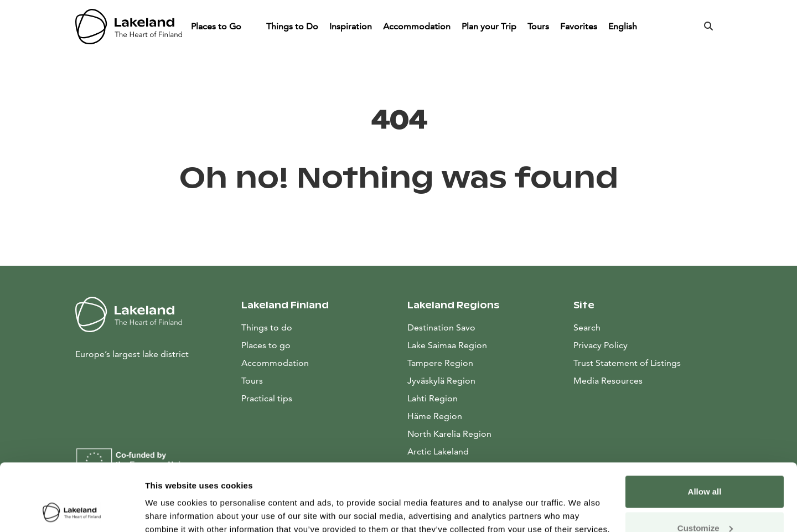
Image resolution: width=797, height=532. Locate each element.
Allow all (705, 429)
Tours (538, 26)
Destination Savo (441, 327)
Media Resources (648, 380)
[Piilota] (252, 27)
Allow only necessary (705, 501)
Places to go (266, 345)
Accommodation (417, 26)
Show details (171, 510)
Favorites (579, 26)
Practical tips (267, 398)
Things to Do (292, 26)
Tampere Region (440, 363)
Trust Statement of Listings (627, 363)
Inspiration (351, 26)
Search (587, 327)
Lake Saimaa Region (447, 345)
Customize (705, 465)
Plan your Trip (489, 26)
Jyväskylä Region (441, 381)
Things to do (267, 327)
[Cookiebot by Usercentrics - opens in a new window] (72, 510)
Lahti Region (433, 398)
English (624, 26)
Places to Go (217, 26)
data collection (258, 480)
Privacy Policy (601, 345)
